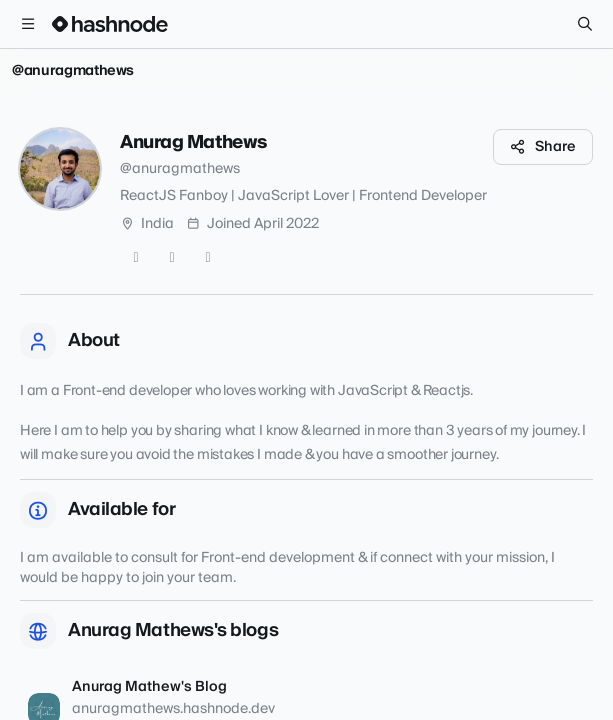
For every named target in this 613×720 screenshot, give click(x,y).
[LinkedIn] (208, 258)
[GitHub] (172, 258)
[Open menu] (28, 24)
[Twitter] (136, 258)
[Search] (585, 24)
